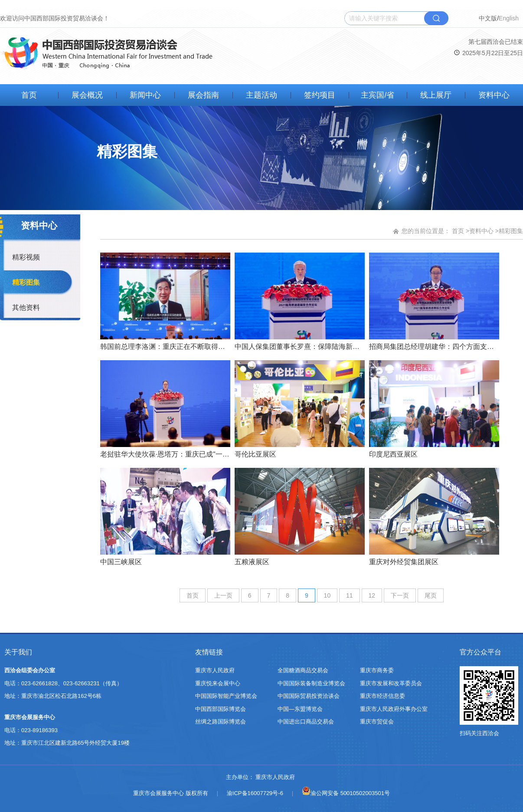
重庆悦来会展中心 (218, 683)
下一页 (400, 595)
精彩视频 (26, 257)
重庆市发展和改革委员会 (391, 683)
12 (372, 595)
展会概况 (87, 95)
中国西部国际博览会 (221, 709)
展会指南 (203, 95)
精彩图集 (26, 282)
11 (350, 595)
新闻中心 (145, 95)
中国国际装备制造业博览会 (311, 683)
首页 (29, 95)
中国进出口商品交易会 (306, 722)
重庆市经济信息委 (382, 696)
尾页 (431, 595)
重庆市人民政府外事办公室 (394, 709)
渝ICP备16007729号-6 (255, 793)
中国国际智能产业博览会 (226, 696)
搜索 (436, 18)
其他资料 (26, 307)
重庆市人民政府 (215, 670)
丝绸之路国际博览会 (221, 722)
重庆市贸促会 (377, 722)
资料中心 (494, 95)
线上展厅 (436, 95)
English (509, 18)
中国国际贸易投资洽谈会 (309, 696)
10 (327, 595)
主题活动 (261, 95)
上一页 (223, 595)
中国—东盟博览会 (300, 709)
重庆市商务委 (377, 670)
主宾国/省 (378, 95)
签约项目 (320, 95)
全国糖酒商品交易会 (303, 670)
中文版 (488, 18)
